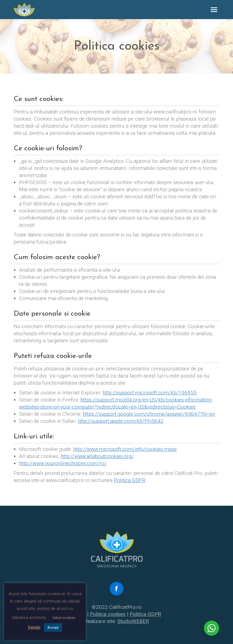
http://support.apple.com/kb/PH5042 (121, 421)
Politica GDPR (130, 480)
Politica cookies (108, 614)
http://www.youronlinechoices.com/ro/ (63, 463)
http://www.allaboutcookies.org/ (97, 456)
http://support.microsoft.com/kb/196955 (150, 393)
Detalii (34, 627)
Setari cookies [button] (64, 618)
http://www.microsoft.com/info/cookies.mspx (125, 449)
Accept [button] (53, 627)
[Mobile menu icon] (214, 10)
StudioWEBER (133, 621)
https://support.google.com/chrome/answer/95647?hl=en (149, 414)
